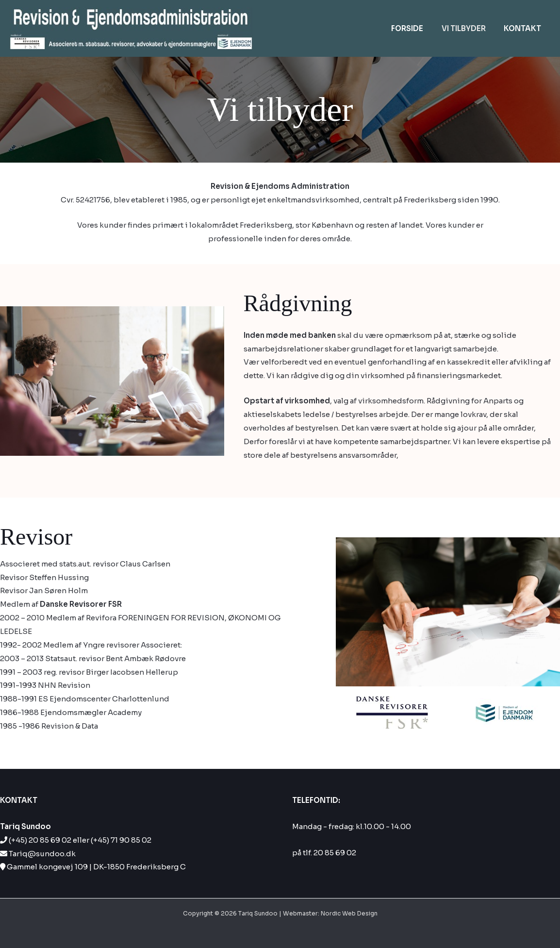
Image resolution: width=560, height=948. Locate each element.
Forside (416, 28)
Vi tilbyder (469, 28)
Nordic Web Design (349, 913)
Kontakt (524, 28)
